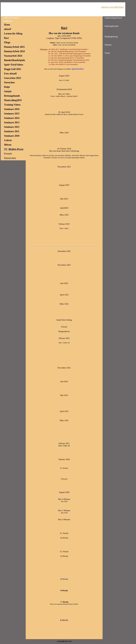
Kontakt (8, 154)
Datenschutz (10, 158)
